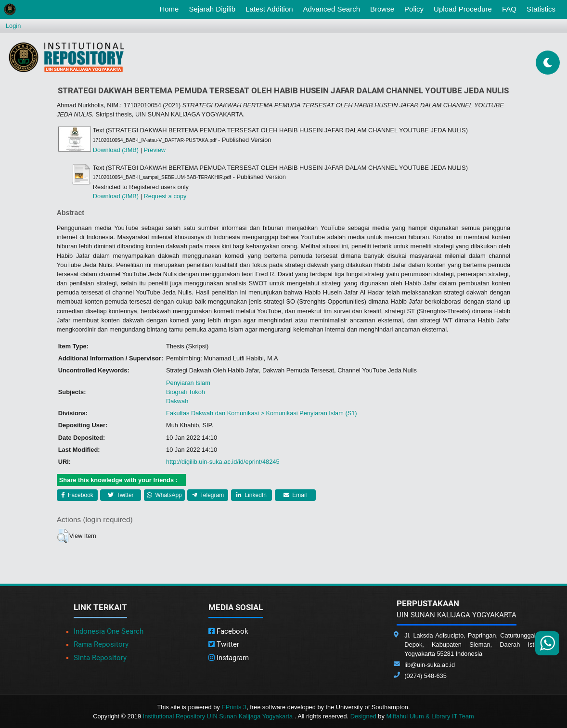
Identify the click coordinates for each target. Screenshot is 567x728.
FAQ (509, 9)
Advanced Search (332, 9)
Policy (414, 9)
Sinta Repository (100, 658)
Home (171, 8)
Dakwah (177, 401)
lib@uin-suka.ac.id (430, 665)
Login (13, 26)
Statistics (541, 9)
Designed (363, 716)
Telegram (208, 495)
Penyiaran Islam (188, 383)
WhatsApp (164, 495)
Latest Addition (269, 9)
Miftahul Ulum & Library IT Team (430, 716)
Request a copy (165, 196)
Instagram (229, 658)
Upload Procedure (463, 9)
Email (295, 495)
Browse (382, 9)
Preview (155, 150)
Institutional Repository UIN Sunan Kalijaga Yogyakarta (219, 716)
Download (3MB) (116, 150)
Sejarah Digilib (212, 9)
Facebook (77, 495)
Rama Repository (101, 644)
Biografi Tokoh (186, 392)
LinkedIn (251, 495)
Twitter (121, 495)
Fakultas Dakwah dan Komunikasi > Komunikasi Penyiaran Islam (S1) (262, 413)
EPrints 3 (234, 707)
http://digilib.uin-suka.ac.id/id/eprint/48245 (223, 462)
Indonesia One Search (109, 631)
